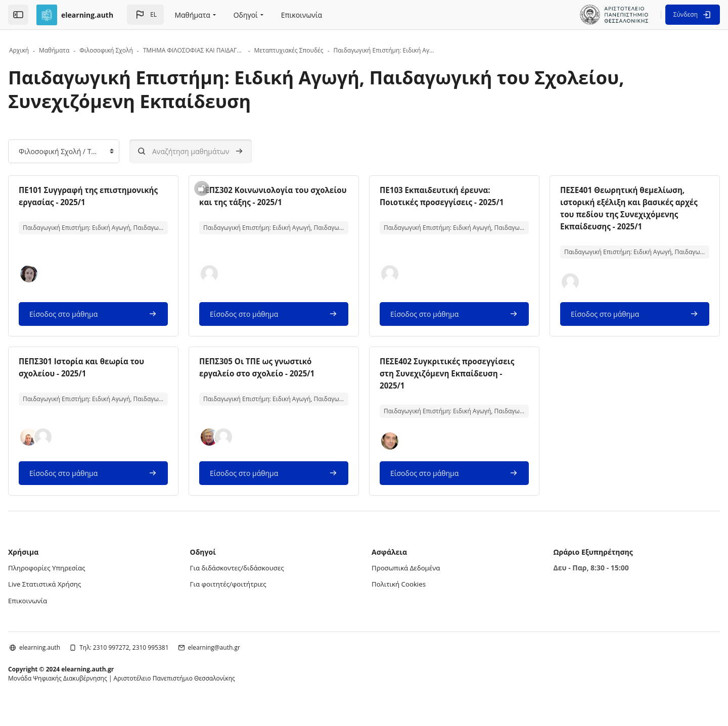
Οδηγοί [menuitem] (246, 15)
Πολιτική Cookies (400, 595)
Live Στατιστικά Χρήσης (79, 595)
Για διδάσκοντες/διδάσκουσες (256, 580)
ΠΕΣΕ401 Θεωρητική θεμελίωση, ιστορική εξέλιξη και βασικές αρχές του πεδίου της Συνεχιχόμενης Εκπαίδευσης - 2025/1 (610, 214)
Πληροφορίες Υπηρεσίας (81, 580)
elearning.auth (72, 658)
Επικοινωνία (61, 612)
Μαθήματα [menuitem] (192, 15)
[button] (145, 15)
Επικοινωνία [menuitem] (302, 15)
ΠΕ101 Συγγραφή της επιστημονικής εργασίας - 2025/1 (104, 202)
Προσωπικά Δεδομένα (408, 580)
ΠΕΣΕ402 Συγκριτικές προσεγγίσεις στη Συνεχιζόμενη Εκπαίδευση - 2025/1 (445, 385)
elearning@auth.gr (246, 658)
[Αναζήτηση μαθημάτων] (223, 151)
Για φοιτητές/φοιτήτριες (246, 595)
